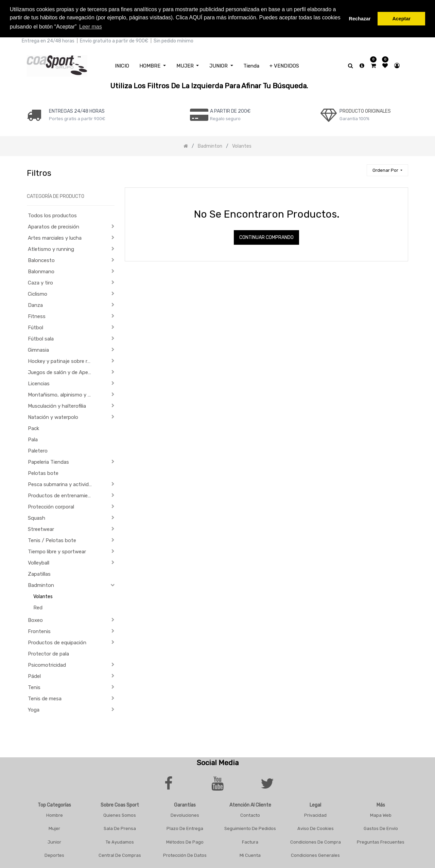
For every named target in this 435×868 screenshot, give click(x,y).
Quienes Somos (120, 814)
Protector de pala (48, 653)
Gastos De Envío (381, 827)
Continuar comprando (266, 236)
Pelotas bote (43, 472)
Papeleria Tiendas (48, 461)
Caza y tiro (40, 282)
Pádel (34, 675)
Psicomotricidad (47, 664)
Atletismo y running (51, 248)
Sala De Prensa (120, 827)
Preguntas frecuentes (381, 841)
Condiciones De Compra (316, 841)
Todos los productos (52, 215)
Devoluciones (185, 814)
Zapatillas (39, 573)
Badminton (41, 584)
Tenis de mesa (45, 698)
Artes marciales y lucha (55, 237)
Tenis (34, 686)
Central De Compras (120, 854)
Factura (250, 841)
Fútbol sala (41, 338)
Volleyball (39, 562)
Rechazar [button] (360, 19)
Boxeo (35, 619)
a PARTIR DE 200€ (230, 110)
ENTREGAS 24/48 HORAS (77, 110)
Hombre (55, 814)
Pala (33, 439)
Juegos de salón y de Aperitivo (62, 371)
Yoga (34, 709)
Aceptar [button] (401, 19)
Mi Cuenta (250, 854)
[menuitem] (122, 65)
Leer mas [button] (91, 27)
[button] (387, 169)
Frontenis (39, 630)
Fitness (37, 315)
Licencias (39, 383)
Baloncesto (41, 259)
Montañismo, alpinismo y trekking (62, 394)
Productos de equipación (57, 642)
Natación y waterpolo (53, 416)
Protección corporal (51, 506)
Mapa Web (381, 814)
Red (38, 607)
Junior (54, 841)
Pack (33, 427)
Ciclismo (38, 293)
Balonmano (41, 271)
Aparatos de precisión (54, 226)
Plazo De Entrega (185, 827)
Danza (35, 304)
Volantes (43, 596)
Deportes (54, 854)
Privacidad (315, 814)
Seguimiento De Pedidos (250, 827)
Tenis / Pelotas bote (52, 539)
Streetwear (41, 528)
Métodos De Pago (185, 841)
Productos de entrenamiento (62, 495)
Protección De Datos (185, 854)
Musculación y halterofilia (57, 405)
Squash (37, 517)
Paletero (38, 450)
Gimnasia (38, 349)
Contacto (250, 814)
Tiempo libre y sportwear (57, 551)
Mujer (54, 827)
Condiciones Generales (315, 854)
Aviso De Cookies (316, 827)
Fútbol (36, 327)
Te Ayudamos (120, 841)
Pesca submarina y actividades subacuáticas (62, 483)
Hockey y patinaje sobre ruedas (62, 360)
